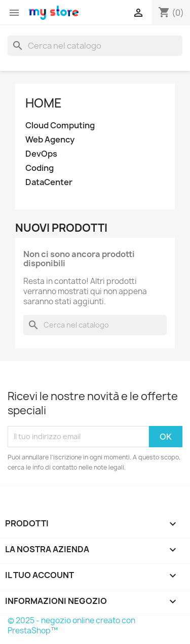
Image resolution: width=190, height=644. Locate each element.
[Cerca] (95, 46)
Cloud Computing (60, 126)
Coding (40, 168)
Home (44, 103)
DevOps (41, 154)
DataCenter (49, 182)
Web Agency (50, 140)
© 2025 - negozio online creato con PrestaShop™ (71, 625)
